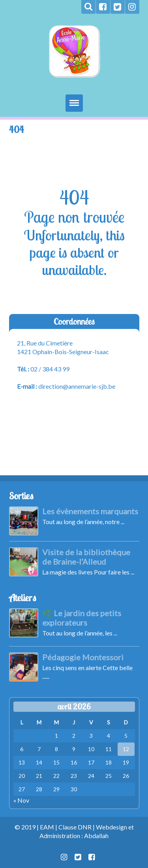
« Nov (21, 800)
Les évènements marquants (90, 511)
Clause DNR (75, 827)
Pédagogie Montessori (83, 657)
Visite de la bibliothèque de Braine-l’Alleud (86, 557)
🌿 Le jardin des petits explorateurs (82, 618)
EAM (47, 827)
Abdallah (96, 836)
